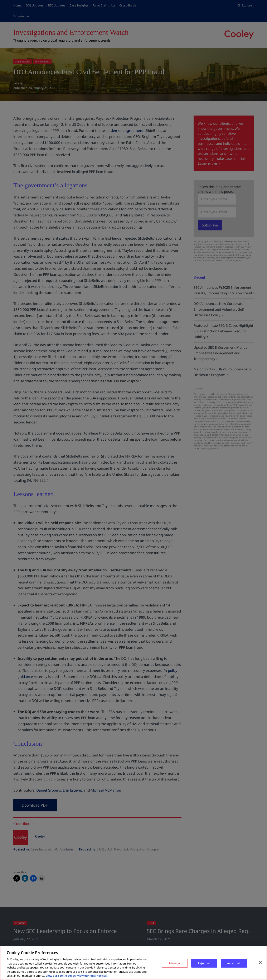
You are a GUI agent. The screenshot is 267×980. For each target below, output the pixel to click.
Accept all (234, 963)
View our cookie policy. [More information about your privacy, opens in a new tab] (61, 976)
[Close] (260, 962)
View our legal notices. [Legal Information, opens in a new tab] (92, 976)
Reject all (204, 963)
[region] (133, 963)
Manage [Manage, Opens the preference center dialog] (175, 963)
